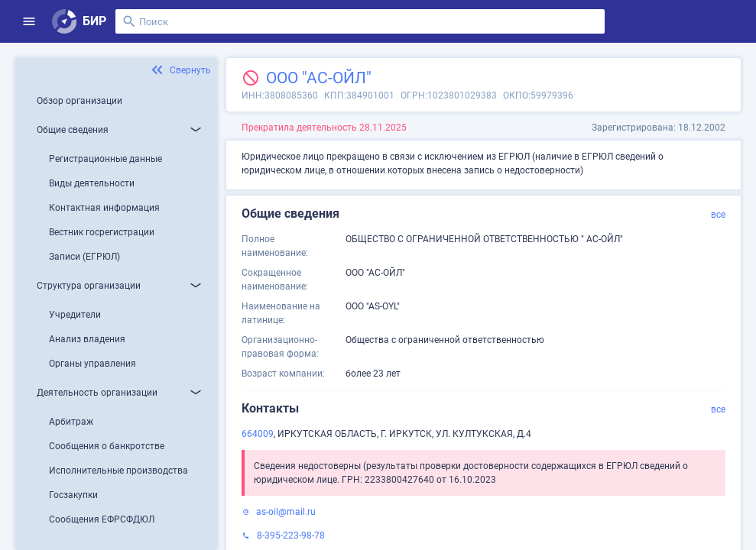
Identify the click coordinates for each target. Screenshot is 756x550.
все (718, 215)
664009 (258, 434)
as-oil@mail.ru (286, 512)
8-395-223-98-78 (291, 535)
